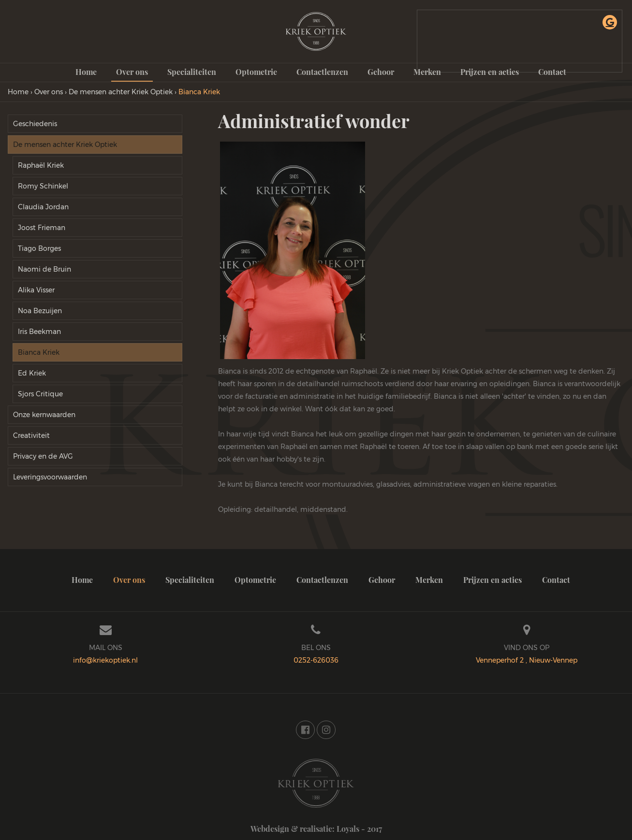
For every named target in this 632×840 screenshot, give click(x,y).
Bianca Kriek (39, 352)
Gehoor (381, 72)
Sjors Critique (40, 394)
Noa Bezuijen (40, 311)
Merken (429, 580)
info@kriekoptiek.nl (105, 660)
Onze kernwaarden (44, 415)
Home (86, 72)
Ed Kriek (32, 373)
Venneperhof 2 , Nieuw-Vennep (527, 660)
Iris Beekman (39, 332)
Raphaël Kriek (41, 165)
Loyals (348, 829)
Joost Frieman (42, 228)
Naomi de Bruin (44, 269)
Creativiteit (31, 435)
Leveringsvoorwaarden (50, 477)
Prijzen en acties (492, 580)
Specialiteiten (192, 72)
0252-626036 (316, 660)
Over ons (132, 72)
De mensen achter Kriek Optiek (65, 145)
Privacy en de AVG (43, 456)
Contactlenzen (322, 72)
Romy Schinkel (43, 186)
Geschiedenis (35, 124)
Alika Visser (36, 290)
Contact (556, 580)
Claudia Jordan (43, 207)
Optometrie (256, 72)
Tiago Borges (39, 248)
